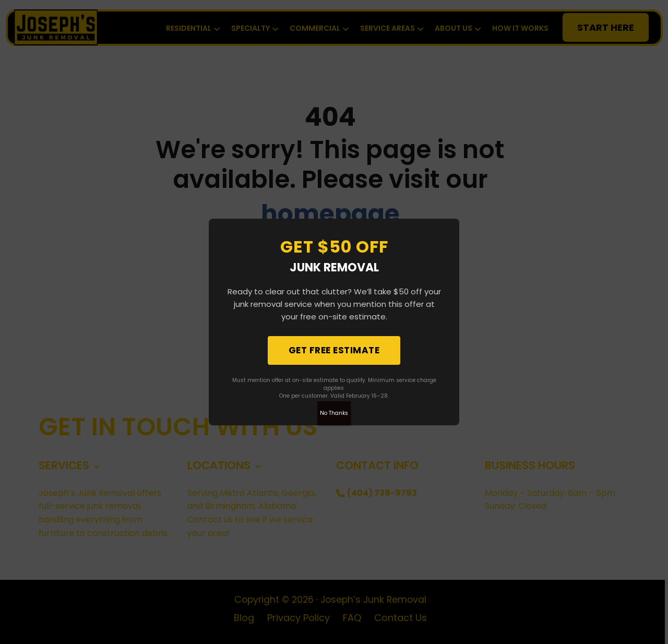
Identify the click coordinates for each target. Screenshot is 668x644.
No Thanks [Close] (334, 413)
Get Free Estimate (334, 350)
